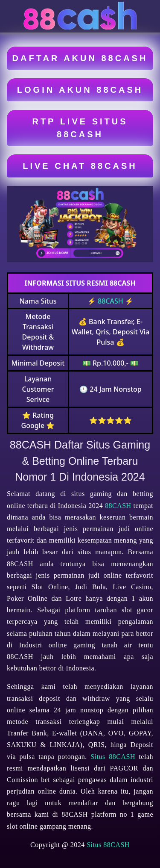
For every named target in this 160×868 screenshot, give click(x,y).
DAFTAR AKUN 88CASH (80, 58)
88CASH (111, 301)
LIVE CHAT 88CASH (80, 166)
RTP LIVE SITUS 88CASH (80, 128)
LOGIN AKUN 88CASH (80, 90)
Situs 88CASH (113, 757)
